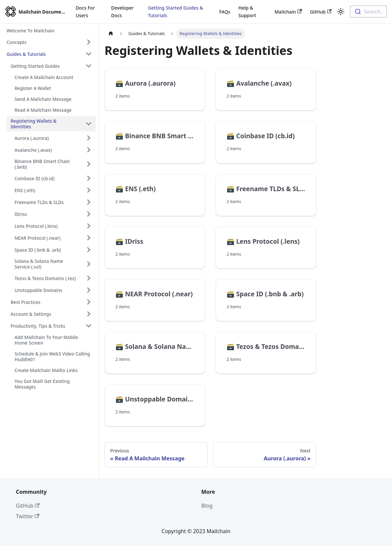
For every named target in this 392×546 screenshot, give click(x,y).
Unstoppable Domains (38, 290)
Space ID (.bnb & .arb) (38, 250)
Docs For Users (85, 12)
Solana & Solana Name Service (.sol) (39, 264)
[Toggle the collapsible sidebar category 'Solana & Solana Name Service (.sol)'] (89, 264)
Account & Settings (31, 314)
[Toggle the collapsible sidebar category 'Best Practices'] (89, 302)
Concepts (17, 42)
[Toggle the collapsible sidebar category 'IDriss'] (89, 214)
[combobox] (368, 12)
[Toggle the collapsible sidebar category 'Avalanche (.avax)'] (89, 150)
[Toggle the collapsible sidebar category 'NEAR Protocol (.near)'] (89, 238)
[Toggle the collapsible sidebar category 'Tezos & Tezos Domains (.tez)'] (89, 278)
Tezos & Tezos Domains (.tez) (45, 278)
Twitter (28, 516)
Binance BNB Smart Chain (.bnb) (42, 164)
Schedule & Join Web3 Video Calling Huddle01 (52, 357)
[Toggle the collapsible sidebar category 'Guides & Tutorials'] (89, 54)
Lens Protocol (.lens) (36, 226)
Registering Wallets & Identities (34, 124)
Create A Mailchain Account (44, 77)
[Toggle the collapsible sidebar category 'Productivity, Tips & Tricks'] (89, 326)
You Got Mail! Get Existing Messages (42, 384)
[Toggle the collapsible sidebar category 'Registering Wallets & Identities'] (89, 124)
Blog (207, 506)
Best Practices (25, 302)
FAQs (225, 12)
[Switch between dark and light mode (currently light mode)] (341, 12)
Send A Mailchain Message (43, 99)
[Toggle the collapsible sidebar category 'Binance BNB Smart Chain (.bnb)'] (89, 164)
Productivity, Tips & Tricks (38, 326)
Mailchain (288, 12)
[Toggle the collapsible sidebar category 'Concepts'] (89, 42)
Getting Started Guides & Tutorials (175, 12)
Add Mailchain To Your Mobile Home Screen (46, 340)
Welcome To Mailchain (30, 31)
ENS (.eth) (25, 190)
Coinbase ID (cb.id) (35, 178)
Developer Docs (122, 12)
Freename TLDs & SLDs (39, 202)
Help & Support (247, 12)
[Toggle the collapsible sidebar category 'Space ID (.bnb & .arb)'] (89, 250)
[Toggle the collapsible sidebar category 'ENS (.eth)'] (89, 190)
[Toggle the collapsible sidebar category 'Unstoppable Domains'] (89, 290)
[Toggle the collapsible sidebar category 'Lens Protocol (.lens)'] (89, 226)
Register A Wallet (33, 88)
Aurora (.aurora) (32, 138)
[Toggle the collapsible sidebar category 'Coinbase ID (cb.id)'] (89, 178)
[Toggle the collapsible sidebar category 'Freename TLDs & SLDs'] (89, 202)
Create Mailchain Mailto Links (46, 370)
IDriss (21, 214)
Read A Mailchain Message (43, 110)
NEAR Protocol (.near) (38, 238)
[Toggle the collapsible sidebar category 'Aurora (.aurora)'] (89, 138)
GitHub (321, 12)
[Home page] (111, 34)
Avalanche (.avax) (33, 150)
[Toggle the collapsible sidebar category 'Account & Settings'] (89, 314)
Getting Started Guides (35, 66)
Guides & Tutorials (26, 54)
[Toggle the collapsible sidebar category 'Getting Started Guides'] (89, 66)
